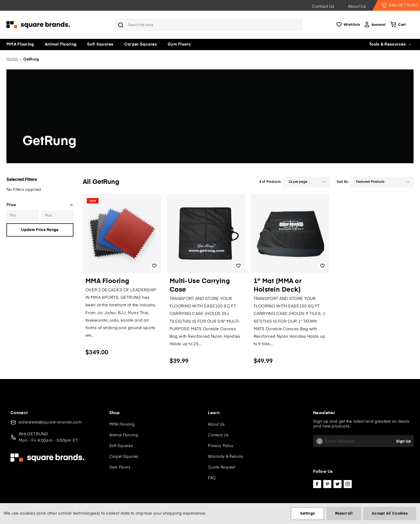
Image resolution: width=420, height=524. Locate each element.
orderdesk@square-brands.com (50, 422)
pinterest (327, 484)
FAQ (212, 478)
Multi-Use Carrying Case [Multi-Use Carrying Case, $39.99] (200, 285)
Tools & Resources (390, 44)
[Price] (40, 205)
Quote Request (222, 467)
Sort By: (343, 182)
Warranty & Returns (225, 457)
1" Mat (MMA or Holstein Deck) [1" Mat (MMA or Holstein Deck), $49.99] (278, 285)
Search (121, 25)
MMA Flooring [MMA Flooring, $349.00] (107, 281)
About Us (357, 7)
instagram (348, 484)
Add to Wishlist (154, 266)
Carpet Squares (141, 44)
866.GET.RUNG (400, 5)
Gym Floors (179, 44)
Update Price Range (40, 230)
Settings (307, 514)
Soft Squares (100, 44)
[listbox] (307, 182)
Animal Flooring (61, 44)
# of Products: (270, 182)
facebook (317, 484)
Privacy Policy (220, 446)
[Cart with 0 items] (397, 25)
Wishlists (348, 25)
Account (375, 25)
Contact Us (323, 7)
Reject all (344, 514)
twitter (337, 484)
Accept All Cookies (390, 514)
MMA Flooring (20, 44)
